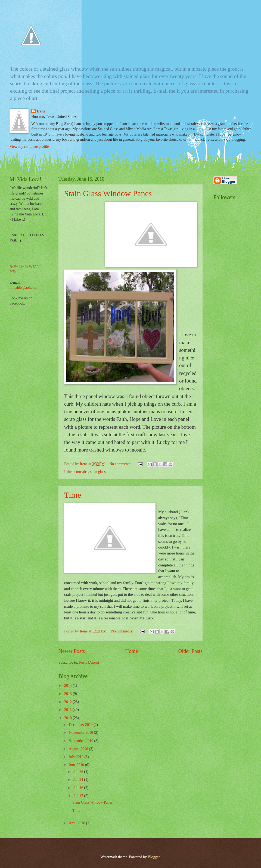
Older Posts (190, 651)
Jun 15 (79, 796)
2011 (68, 710)
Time (73, 495)
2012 (68, 702)
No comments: (121, 464)
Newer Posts (72, 651)
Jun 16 (79, 788)
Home (131, 651)
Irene (41, 111)
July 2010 (77, 757)
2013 (68, 694)
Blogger (154, 857)
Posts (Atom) (89, 662)
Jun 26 (79, 772)
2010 (68, 718)
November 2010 (81, 733)
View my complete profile (29, 147)
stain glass (98, 472)
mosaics (82, 472)
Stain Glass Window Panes (108, 193)
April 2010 (77, 823)
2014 (68, 686)
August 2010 (79, 749)
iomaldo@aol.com (23, 288)
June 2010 (77, 765)
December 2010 (81, 725)
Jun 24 (79, 780)
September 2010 (82, 741)
